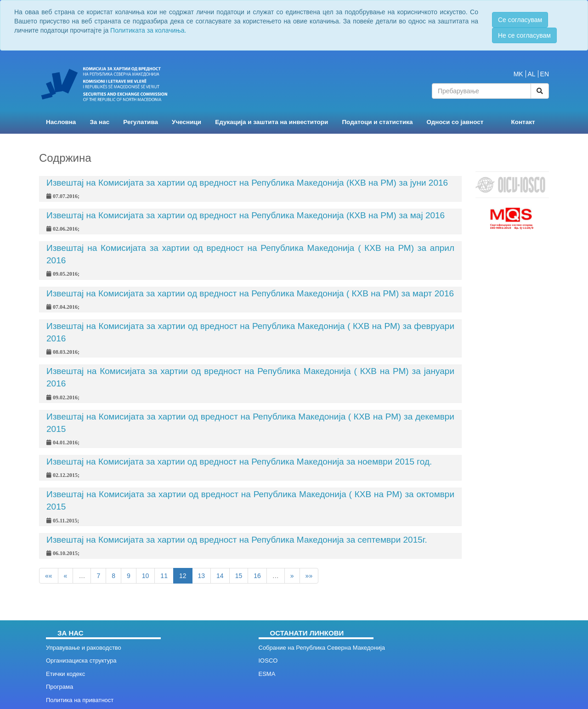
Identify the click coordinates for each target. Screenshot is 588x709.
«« (49, 576)
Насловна (61, 122)
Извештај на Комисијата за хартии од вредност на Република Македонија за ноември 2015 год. (239, 462)
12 (183, 576)
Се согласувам (520, 20)
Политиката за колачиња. (148, 30)
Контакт (523, 122)
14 (220, 576)
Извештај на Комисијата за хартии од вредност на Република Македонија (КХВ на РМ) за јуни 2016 (247, 183)
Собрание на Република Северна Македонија (322, 648)
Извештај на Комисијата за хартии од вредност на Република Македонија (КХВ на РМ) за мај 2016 (246, 215)
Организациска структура (81, 661)
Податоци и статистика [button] (377, 122)
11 (164, 576)
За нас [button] (99, 122)
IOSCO (268, 661)
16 (257, 576)
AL (532, 74)
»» (309, 576)
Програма (59, 687)
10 (146, 576)
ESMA (267, 674)
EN (545, 74)
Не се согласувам (524, 35)
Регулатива (141, 122)
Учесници (187, 122)
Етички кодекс (65, 674)
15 (239, 576)
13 (202, 576)
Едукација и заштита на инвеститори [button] (271, 122)
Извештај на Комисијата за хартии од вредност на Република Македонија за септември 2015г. (237, 540)
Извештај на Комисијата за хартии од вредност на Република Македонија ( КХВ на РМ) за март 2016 (250, 293)
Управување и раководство (84, 648)
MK (518, 74)
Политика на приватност (80, 700)
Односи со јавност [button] (455, 122)
